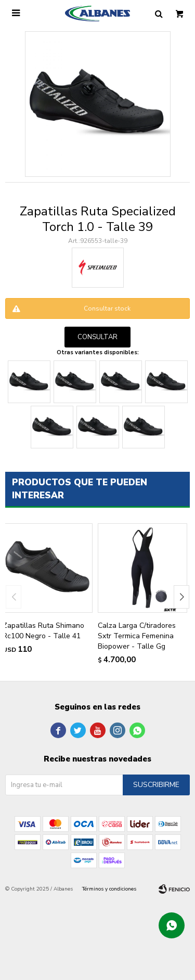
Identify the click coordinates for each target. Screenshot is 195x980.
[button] (181, 597)
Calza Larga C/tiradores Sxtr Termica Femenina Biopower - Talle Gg (137, 636)
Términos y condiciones (109, 889)
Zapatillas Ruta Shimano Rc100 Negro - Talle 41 (43, 631)
